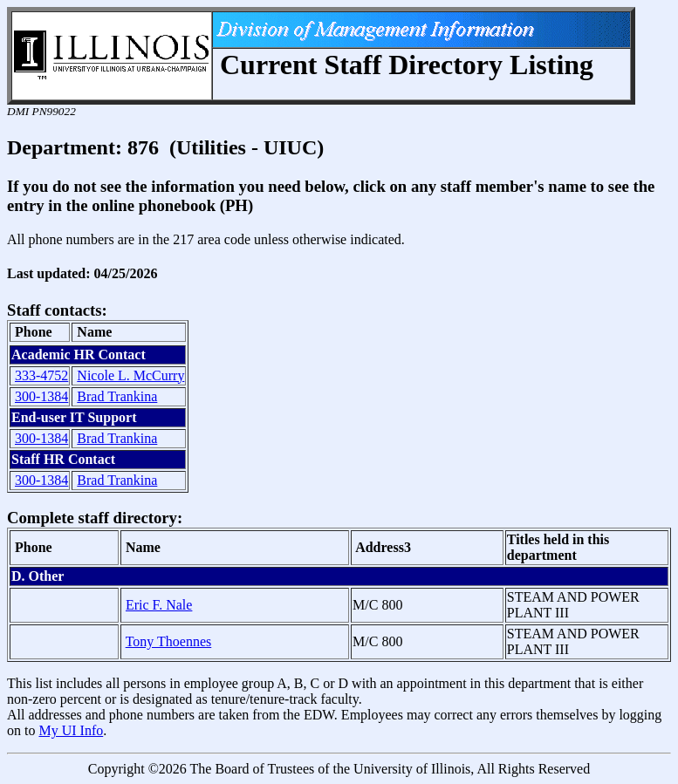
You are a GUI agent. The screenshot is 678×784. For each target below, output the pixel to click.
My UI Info (71, 730)
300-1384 (41, 396)
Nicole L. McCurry (130, 375)
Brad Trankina (117, 396)
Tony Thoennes (169, 641)
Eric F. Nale (159, 605)
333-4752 (41, 375)
